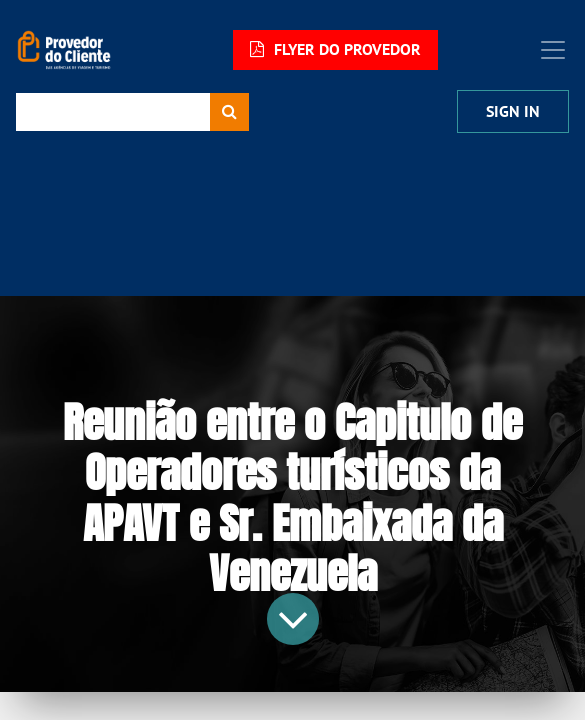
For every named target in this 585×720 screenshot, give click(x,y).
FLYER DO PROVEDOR (335, 49)
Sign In (513, 111)
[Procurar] (229, 112)
